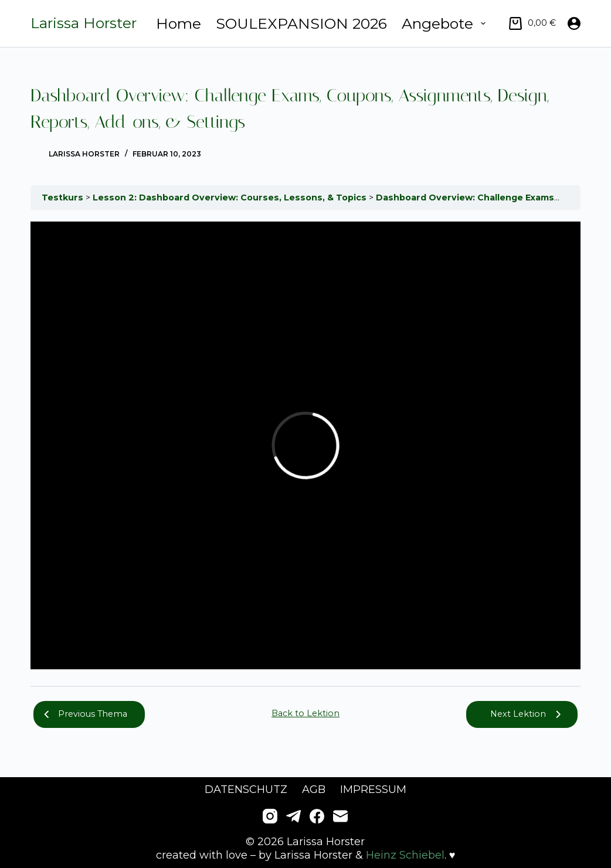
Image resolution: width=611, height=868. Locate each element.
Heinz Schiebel (405, 855)
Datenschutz (246, 789)
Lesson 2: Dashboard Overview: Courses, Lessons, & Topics (231, 198)
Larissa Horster (84, 23)
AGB (314, 789)
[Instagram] (270, 816)
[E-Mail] (340, 816)
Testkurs (64, 198)
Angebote (446, 23)
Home (179, 23)
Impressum (373, 789)
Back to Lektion (305, 713)
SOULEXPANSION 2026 (301, 23)
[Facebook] (317, 816)
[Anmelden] (574, 23)
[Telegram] (293, 816)
